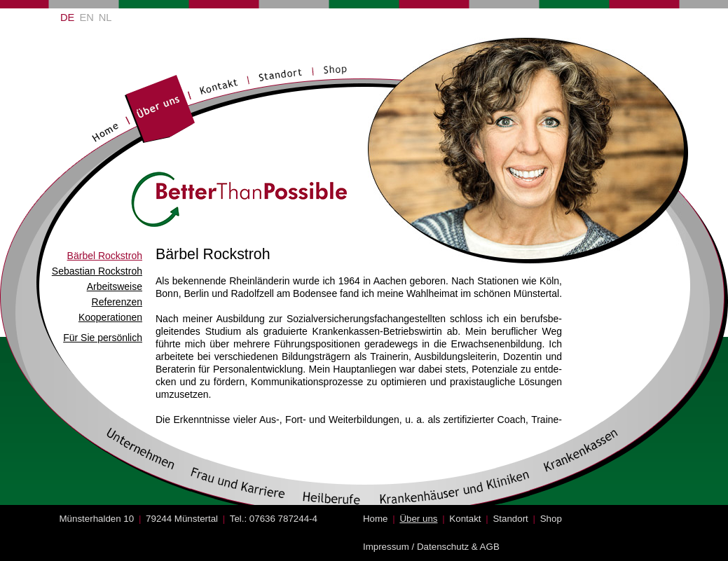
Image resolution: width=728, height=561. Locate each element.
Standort (510, 519)
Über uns (418, 519)
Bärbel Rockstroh (105, 256)
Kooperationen (110, 317)
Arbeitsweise (115, 286)
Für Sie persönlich (103, 338)
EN (86, 18)
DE (67, 18)
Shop (551, 519)
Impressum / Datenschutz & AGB (431, 547)
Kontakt (465, 519)
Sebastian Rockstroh (97, 271)
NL (105, 18)
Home (376, 519)
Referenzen (117, 302)
